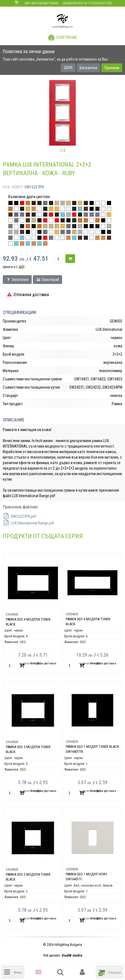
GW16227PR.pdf (19, 516)
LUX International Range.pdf (28, 523)
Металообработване (42, 3)
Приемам (112, 68)
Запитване (17, 280)
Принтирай (47, 280)
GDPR (68, 68)
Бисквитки (88, 68)
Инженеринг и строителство (87, 3)
